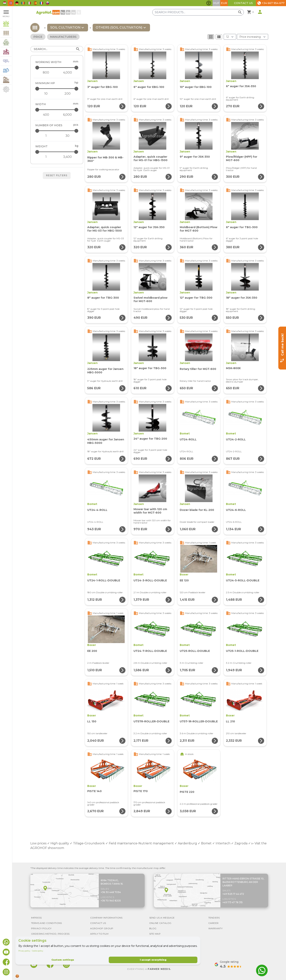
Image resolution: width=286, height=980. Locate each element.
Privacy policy (24, 951)
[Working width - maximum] (57, 68)
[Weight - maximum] (57, 152)
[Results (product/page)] (230, 37)
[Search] (57, 49)
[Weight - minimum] (46, 157)
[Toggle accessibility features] (209, 3)
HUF (216, 3)
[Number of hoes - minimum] (46, 136)
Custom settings (63, 960)
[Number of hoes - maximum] (57, 131)
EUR (224, 3)
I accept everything (153, 960)
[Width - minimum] (46, 115)
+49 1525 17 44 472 (233, 894)
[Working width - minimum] (46, 73)
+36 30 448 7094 (111, 892)
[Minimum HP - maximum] (57, 89)
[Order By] (253, 37)
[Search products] (198, 12)
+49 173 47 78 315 (233, 902)
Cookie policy (38, 951)
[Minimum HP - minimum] (46, 94)
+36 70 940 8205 (111, 901)
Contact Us (243, 3)
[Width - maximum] (57, 110)
